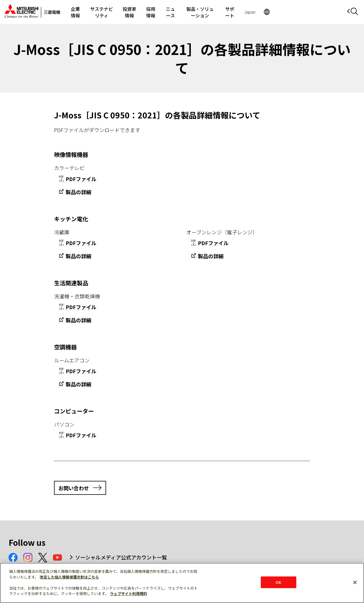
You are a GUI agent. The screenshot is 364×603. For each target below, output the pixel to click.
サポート (290, 12)
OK (278, 582)
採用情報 (183, 12)
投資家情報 (154, 12)
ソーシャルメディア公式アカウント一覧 (121, 557)
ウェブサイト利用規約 (129, 593)
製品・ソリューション (249, 12)
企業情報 (80, 12)
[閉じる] (355, 582)
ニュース (209, 12)
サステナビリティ (116, 12)
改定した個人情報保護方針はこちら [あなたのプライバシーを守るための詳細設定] (69, 577)
